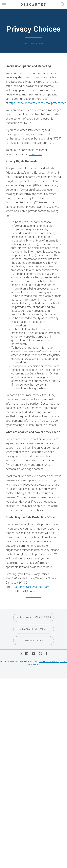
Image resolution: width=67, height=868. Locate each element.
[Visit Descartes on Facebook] (47, 654)
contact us (36, 154)
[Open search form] (63, 5)
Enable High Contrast (49, 662)
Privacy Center (37, 43)
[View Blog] (21, 654)
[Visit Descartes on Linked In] (27, 654)
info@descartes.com (34, 641)
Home (26, 43)
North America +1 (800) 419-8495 (34, 617)
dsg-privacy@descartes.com (32, 587)
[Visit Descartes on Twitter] (40, 654)
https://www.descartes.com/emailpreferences (38, 103)
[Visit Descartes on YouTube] (34, 654)
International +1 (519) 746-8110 (33, 629)
